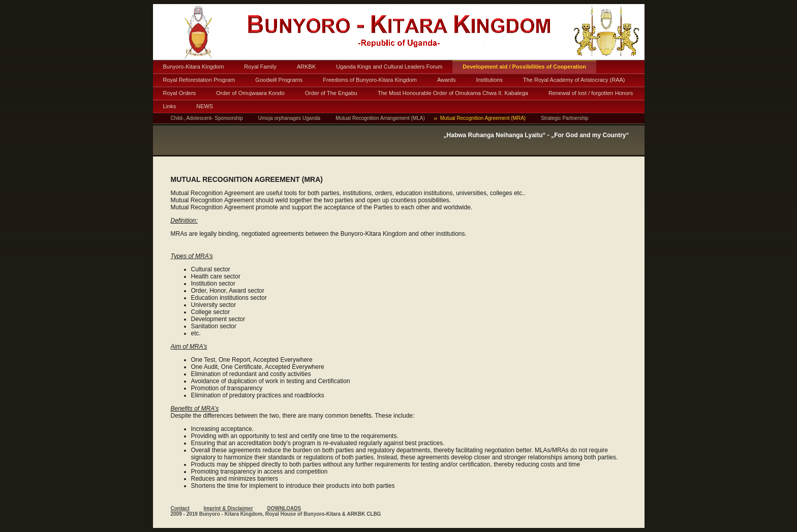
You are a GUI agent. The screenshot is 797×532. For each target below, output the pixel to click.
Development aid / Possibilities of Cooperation (524, 67)
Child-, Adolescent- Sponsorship (207, 118)
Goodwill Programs (279, 80)
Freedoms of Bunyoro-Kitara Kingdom (370, 80)
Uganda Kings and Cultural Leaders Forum (389, 67)
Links (170, 106)
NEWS (205, 106)
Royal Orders (180, 93)
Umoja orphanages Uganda (289, 118)
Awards (446, 80)
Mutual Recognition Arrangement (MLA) (380, 118)
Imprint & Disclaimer (228, 508)
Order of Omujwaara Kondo (250, 93)
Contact (180, 508)
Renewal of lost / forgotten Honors (591, 93)
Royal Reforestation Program (199, 80)
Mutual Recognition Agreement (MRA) (483, 118)
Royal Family (260, 67)
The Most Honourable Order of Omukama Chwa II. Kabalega (453, 93)
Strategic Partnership (564, 118)
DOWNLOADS (284, 508)
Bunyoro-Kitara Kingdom (194, 67)
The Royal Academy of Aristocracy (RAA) (574, 80)
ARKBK (306, 67)
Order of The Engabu (331, 93)
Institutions (489, 80)
